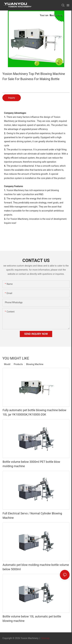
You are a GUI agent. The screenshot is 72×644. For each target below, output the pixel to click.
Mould (7, 364)
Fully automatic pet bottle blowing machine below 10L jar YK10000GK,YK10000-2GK (34, 412)
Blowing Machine (35, 364)
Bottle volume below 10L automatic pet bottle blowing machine (32, 619)
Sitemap (45, 638)
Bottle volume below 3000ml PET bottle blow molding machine (31, 464)
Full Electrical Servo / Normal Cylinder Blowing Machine (32, 516)
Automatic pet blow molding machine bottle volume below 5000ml (36, 567)
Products (18, 364)
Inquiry (12, 98)
